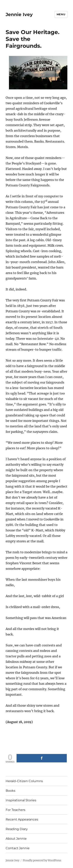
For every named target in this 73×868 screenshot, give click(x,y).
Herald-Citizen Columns (24, 781)
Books (11, 791)
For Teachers (15, 810)
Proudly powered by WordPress (42, 860)
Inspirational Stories (21, 800)
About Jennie (16, 839)
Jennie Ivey (19, 14)
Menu (61, 14)
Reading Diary (17, 829)
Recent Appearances (22, 819)
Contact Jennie (18, 848)
